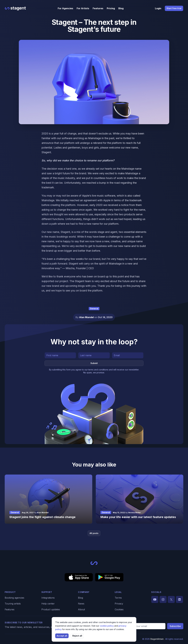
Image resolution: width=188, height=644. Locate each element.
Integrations (48, 598)
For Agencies (65, 8)
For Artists (83, 8)
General (94, 309)
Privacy (119, 604)
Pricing (111, 8)
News (81, 604)
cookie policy (107, 626)
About (81, 609)
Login (158, 8)
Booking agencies (14, 598)
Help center (48, 604)
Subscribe (175, 626)
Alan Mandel (87, 317)
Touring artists (13, 604)
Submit (94, 363)
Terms (118, 598)
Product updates (51, 609)
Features (98, 8)
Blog (121, 8)
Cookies (119, 609)
